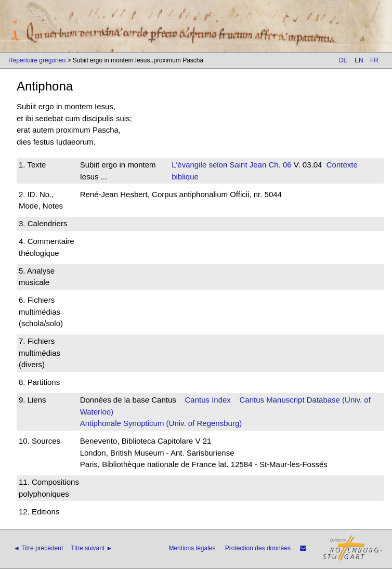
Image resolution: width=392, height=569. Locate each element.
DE (343, 60)
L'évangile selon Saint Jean (219, 165)
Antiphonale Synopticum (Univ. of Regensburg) (161, 423)
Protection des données (258, 548)
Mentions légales (192, 548)
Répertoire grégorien (37, 60)
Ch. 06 (279, 165)
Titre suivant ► (92, 548)
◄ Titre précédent (38, 548)
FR (374, 60)
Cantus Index (207, 400)
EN (359, 60)
